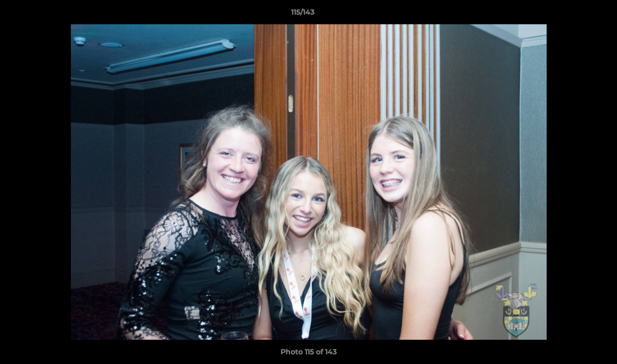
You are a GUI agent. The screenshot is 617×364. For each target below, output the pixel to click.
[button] (574, 15)
